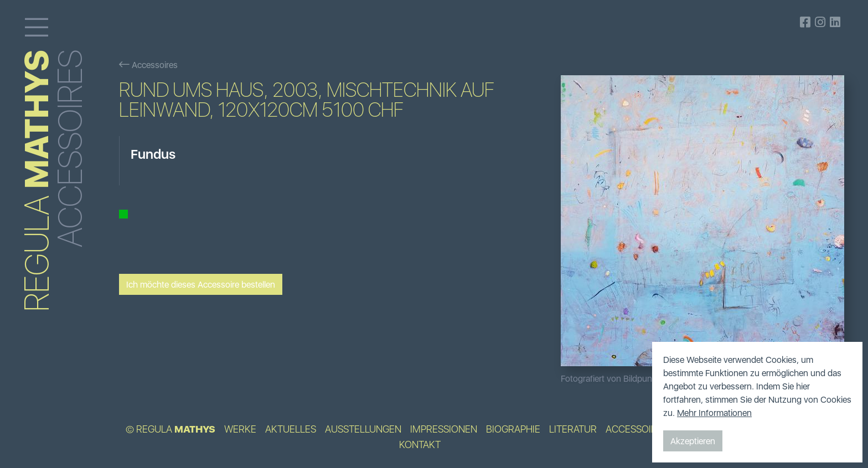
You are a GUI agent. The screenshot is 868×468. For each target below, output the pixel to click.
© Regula (170, 429)
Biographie (513, 429)
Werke (240, 429)
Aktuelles (291, 429)
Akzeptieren (693, 441)
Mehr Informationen (714, 413)
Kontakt (420, 445)
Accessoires (148, 65)
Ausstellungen (363, 429)
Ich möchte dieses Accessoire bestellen (201, 284)
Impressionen (444, 429)
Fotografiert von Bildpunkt (610, 378)
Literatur (573, 429)
